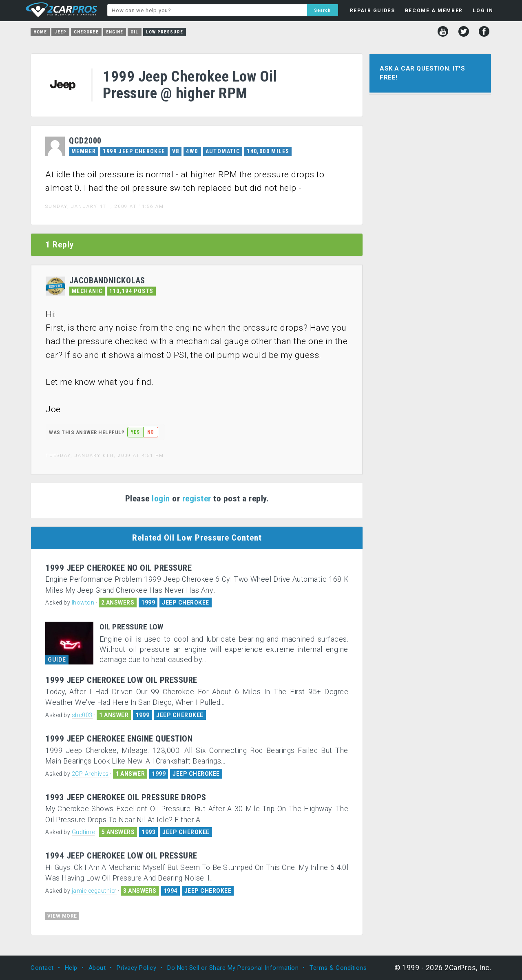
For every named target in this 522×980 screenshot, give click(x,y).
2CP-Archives (90, 774)
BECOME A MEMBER (434, 11)
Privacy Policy (136, 968)
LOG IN (483, 11)
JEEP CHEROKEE (186, 603)
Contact (42, 968)
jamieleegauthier (94, 891)
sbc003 (82, 715)
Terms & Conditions (338, 968)
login (161, 499)
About (97, 968)
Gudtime (83, 832)
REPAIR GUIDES (373, 11)
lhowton (83, 603)
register (197, 499)
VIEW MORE (62, 916)
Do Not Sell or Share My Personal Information (233, 968)
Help (71, 968)
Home (40, 32)
